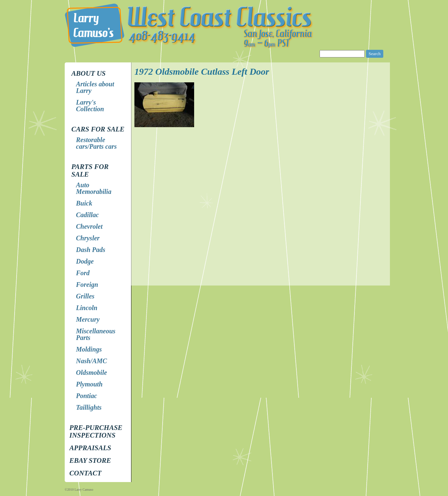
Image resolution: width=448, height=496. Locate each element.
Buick (84, 203)
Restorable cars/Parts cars (96, 143)
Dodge (85, 261)
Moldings (89, 349)
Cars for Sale (98, 129)
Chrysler (88, 238)
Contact (85, 473)
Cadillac (87, 215)
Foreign (87, 285)
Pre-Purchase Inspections (96, 431)
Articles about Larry (95, 87)
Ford (83, 273)
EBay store (90, 460)
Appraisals (90, 448)
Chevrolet (89, 226)
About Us (88, 73)
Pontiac (86, 396)
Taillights (89, 407)
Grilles (85, 296)
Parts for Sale (90, 170)
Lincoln (87, 308)
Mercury (88, 319)
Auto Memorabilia (94, 188)
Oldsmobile (91, 372)
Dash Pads (91, 250)
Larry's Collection (90, 106)
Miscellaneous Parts (96, 334)
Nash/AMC (91, 361)
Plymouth (89, 384)
